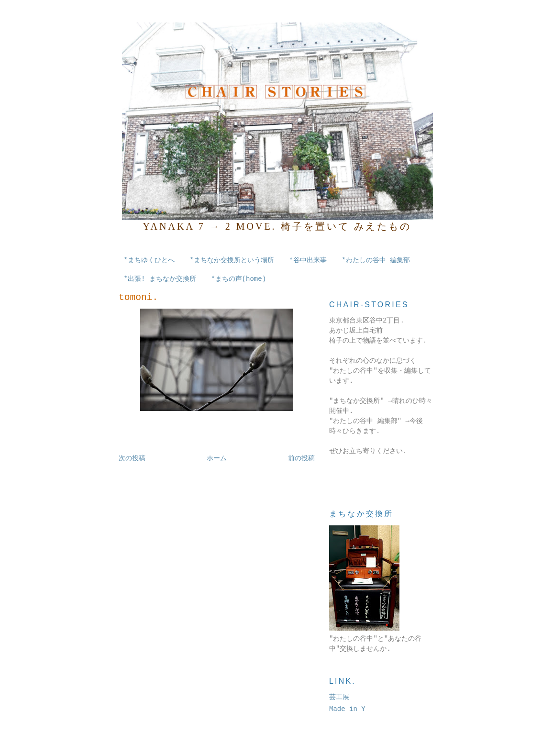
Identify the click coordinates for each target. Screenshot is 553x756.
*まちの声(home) (238, 279)
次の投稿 (132, 458)
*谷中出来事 (308, 260)
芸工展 (339, 697)
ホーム (217, 458)
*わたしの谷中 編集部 (376, 260)
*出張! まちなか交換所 (160, 279)
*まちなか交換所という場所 (232, 260)
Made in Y (347, 709)
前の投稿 (301, 458)
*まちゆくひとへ (149, 260)
